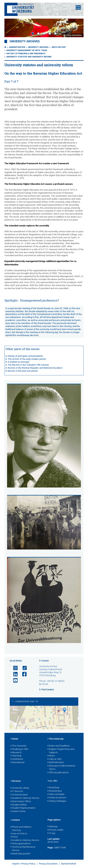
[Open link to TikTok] (23, 668)
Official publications (58, 773)
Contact (45, 661)
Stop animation (74, 35)
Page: (50, 848)
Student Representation (23, 808)
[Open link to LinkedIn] (14, 674)
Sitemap (52, 827)
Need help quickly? (21, 854)
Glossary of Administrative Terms (61, 768)
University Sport (19, 795)
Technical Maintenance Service (23, 849)
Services (16, 781)
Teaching (16, 756)
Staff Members (56, 763)
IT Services (17, 791)
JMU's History (59, 47)
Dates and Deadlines (59, 746)
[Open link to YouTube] (14, 680)
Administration (17, 47)
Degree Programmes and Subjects (61, 751)
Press (14, 837)
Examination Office (21, 802)
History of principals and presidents (26, 54)
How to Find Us (19, 834)
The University (18, 746)
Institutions (17, 759)
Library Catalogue (57, 801)
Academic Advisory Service (25, 798)
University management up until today (27, 50)
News (51, 756)
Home (14, 739)
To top (51, 833)
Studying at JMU (20, 749)
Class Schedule (56, 794)
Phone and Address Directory (21, 829)
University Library (20, 788)
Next (77, 28)
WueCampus (55, 791)
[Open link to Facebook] (23, 674)
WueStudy (53, 788)
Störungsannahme (21, 844)
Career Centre (18, 811)
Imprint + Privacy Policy (24, 864)
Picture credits (55, 830)
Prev (11, 28)
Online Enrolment (57, 798)
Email (45, 684)
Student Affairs (19, 805)
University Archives (25, 41)
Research (16, 753)
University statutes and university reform (29, 57)
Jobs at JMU (55, 759)
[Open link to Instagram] (14, 668)
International (17, 763)
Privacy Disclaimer (48, 864)
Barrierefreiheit (69, 864)
